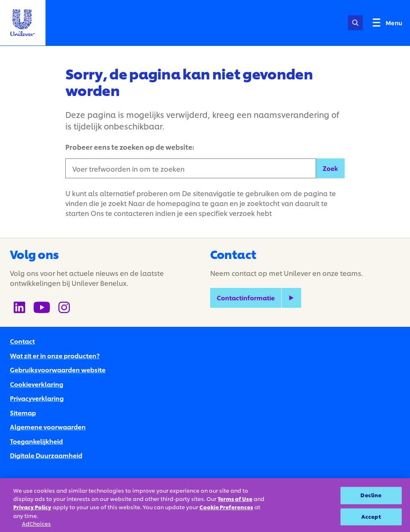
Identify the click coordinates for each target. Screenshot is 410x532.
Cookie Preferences (226, 507)
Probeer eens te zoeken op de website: (130, 147)
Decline (371, 495)
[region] (205, 505)
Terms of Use (235, 499)
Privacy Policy (32, 507)
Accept (371, 517)
